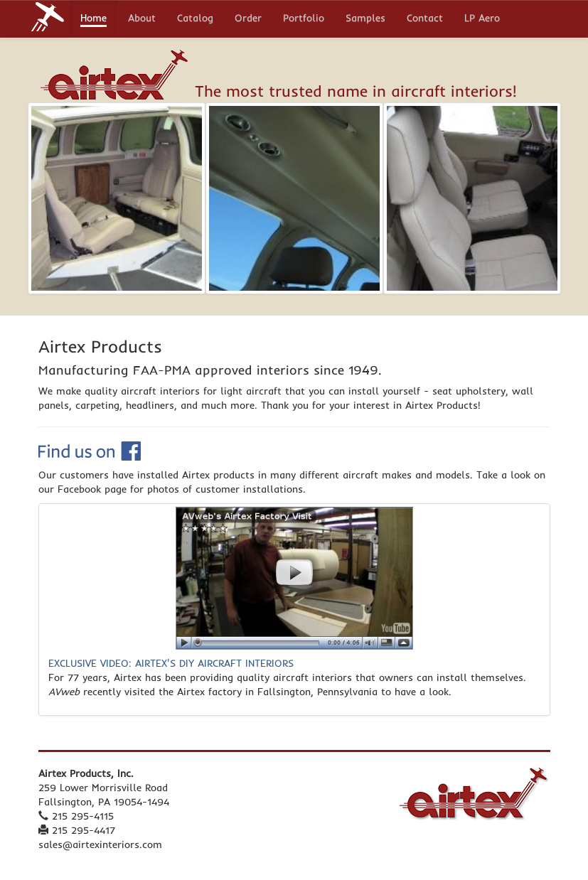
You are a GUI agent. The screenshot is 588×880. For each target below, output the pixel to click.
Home (93, 19)
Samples (365, 19)
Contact (425, 19)
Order (248, 19)
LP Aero (482, 19)
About (142, 19)
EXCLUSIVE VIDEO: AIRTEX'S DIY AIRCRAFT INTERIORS (171, 663)
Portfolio (304, 19)
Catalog (195, 19)
